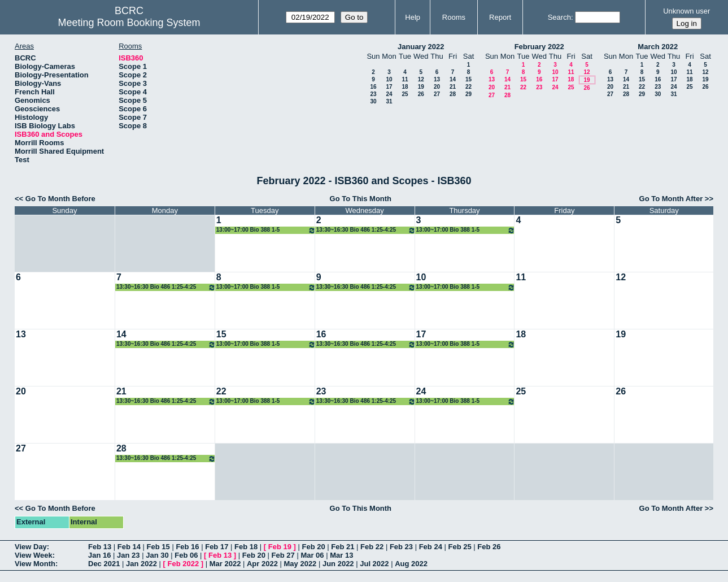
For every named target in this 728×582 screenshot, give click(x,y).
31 (389, 101)
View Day (31, 547)
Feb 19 (280, 547)
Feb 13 (100, 547)
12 (421, 79)
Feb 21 (343, 547)
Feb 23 (401, 547)
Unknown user (686, 11)
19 (421, 87)
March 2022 (658, 47)
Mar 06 (312, 555)
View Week (34, 555)
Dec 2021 (104, 564)
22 (468, 87)
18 (405, 87)
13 (437, 79)
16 (373, 87)
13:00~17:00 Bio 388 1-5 (266, 230)
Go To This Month (361, 199)
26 (421, 94)
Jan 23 (128, 555)
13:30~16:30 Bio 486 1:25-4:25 (366, 230)
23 (373, 94)
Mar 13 (341, 555)
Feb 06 (186, 555)
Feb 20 (313, 547)
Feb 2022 (184, 564)
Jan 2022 (141, 564)
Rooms (454, 17)
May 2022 (300, 564)
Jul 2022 (374, 564)
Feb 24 (431, 547)
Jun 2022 (338, 564)
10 (389, 79)
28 (453, 94)
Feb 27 (283, 555)
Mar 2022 (225, 564)
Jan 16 (99, 555)
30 (373, 101)
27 (437, 94)
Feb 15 (158, 547)
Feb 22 (372, 547)
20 (437, 87)
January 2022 (421, 47)
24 (389, 94)
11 (405, 79)
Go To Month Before (60, 199)
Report (500, 17)
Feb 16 (187, 547)
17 (389, 87)
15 (468, 79)
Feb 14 (129, 547)
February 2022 (539, 47)
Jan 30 (157, 555)
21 (453, 87)
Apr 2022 (262, 564)
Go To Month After (671, 199)
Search (559, 17)
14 (453, 79)
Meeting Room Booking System (129, 23)
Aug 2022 (411, 564)
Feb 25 (459, 547)
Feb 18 (246, 547)
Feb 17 (217, 547)
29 (468, 94)
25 (405, 94)
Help (413, 17)
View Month (35, 564)
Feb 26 (489, 547)
